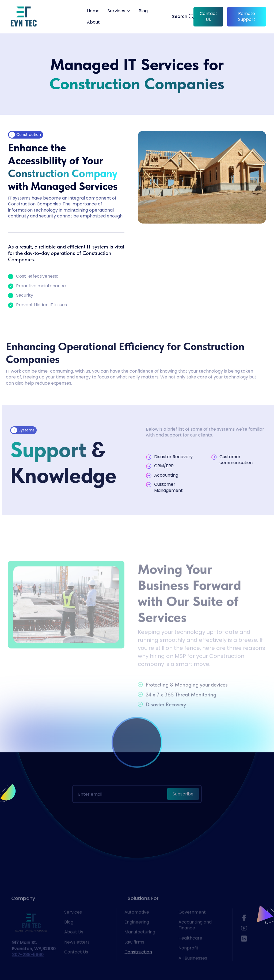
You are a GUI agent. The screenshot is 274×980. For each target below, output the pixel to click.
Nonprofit (189, 959)
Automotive (137, 923)
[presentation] (137, 804)
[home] (24, 17)
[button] (119, 11)
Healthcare (190, 949)
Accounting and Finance (195, 936)
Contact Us (208, 16)
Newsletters (77, 953)
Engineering (137, 933)
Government (192, 923)
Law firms (134, 953)
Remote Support (247, 16)
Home (93, 11)
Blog (143, 11)
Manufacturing (140, 943)
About (93, 22)
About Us (74, 943)
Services (73, 923)
